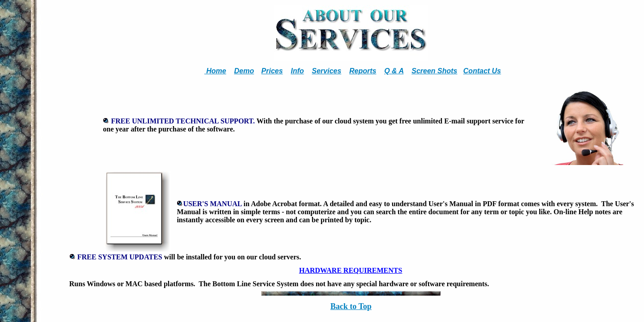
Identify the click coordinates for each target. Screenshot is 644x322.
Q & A (394, 71)
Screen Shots (434, 71)
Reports (363, 71)
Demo (244, 71)
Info (297, 71)
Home (215, 71)
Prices (272, 71)
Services (326, 71)
